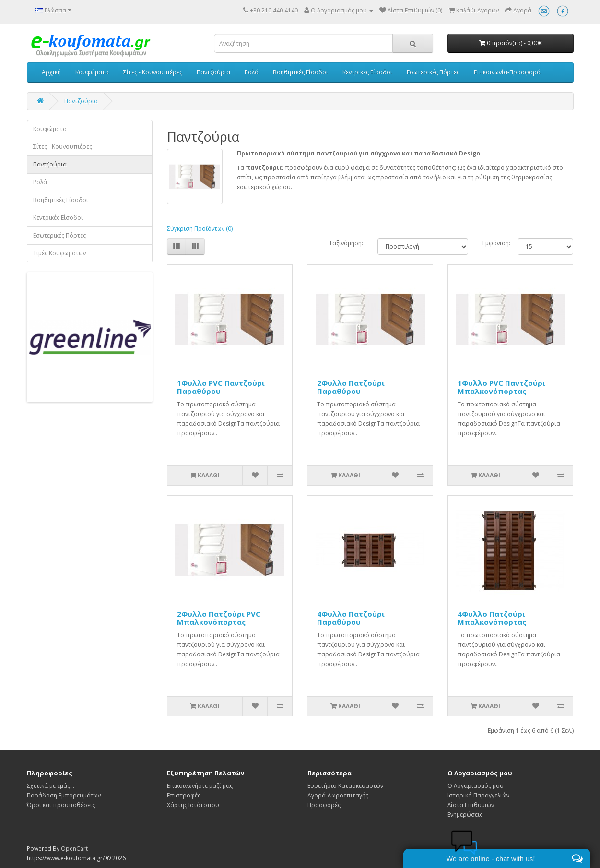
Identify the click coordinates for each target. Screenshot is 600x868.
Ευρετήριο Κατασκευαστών (345, 786)
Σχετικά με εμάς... (51, 786)
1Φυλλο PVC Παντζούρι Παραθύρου (221, 387)
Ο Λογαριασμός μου (476, 786)
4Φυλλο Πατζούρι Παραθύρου (351, 618)
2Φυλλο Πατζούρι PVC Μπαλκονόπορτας (219, 618)
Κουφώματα (92, 72)
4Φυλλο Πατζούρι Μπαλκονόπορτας (492, 618)
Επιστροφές (184, 795)
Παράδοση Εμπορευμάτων (64, 795)
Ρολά (252, 72)
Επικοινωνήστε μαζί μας (200, 786)
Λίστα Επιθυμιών (471, 805)
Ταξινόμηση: (346, 243)
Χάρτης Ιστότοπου (193, 805)
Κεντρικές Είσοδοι (367, 72)
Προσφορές (324, 805)
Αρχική (51, 72)
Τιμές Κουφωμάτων (59, 253)
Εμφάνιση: (493, 243)
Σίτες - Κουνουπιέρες (153, 72)
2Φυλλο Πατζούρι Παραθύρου (351, 387)
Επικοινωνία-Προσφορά (507, 72)
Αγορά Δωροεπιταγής (338, 795)
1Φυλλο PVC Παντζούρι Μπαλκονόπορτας (501, 387)
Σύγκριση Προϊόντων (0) (200, 229)
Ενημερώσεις (465, 814)
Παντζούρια (213, 72)
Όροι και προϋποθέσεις (61, 805)
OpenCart (74, 849)
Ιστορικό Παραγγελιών (478, 795)
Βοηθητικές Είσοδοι (300, 72)
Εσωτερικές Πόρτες (433, 72)
